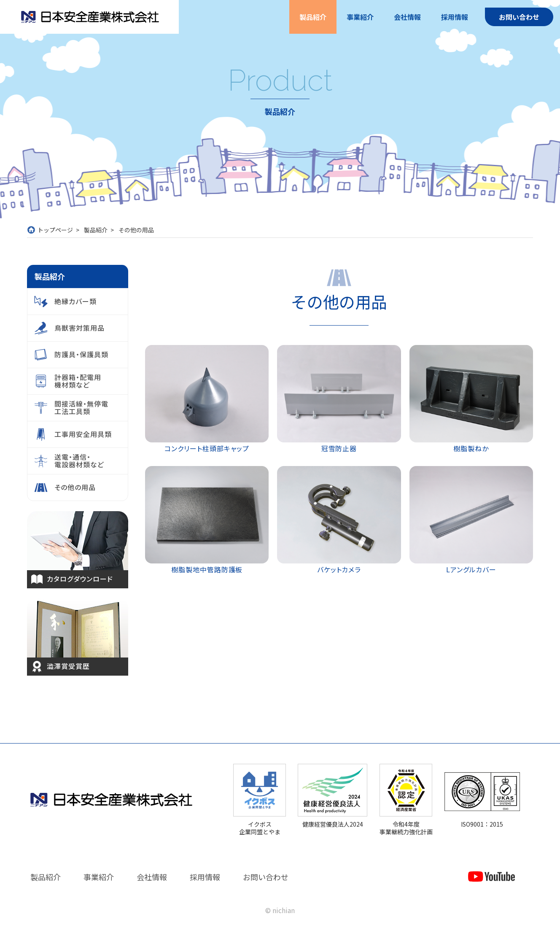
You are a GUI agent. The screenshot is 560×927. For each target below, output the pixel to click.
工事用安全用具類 (83, 434)
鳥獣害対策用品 (79, 328)
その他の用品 (75, 487)
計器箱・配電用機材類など (78, 381)
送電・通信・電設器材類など (79, 461)
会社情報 (407, 17)
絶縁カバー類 (75, 301)
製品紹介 (313, 17)
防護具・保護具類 (81, 354)
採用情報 (455, 17)
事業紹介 (360, 17)
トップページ (55, 230)
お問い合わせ (519, 17)
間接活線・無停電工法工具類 (81, 407)
